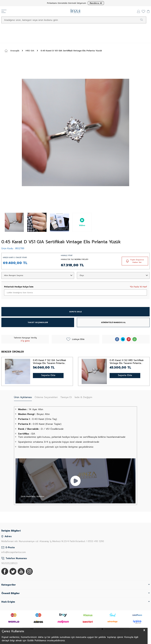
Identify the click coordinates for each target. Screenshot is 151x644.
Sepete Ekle (48, 375)
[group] (75, 132)
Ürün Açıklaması (23, 397)
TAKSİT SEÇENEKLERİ (38, 322)
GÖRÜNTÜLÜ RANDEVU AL (113, 322)
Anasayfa (12, 51)
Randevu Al (96, 3)
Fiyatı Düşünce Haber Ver (135, 261)
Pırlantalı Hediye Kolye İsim (19, 287)
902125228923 (9, 563)
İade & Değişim (83, 397)
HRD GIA (30, 51)
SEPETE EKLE (75, 312)
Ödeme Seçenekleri (46, 397)
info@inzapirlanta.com (14, 552)
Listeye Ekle (75, 339)
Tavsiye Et (66, 397)
